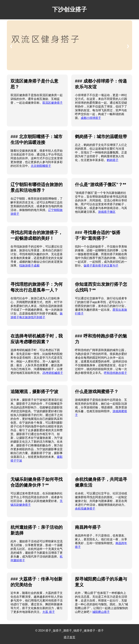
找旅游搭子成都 (29, 266)
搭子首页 (69, 637)
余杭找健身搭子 (85, 509)
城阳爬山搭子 (101, 612)
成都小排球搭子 (91, 118)
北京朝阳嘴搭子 (41, 166)
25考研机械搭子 (53, 373)
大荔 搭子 (49, 612)
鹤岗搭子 (113, 160)
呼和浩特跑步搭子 (115, 373)
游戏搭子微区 (107, 212)
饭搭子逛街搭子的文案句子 (101, 266)
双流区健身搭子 (52, 103)
